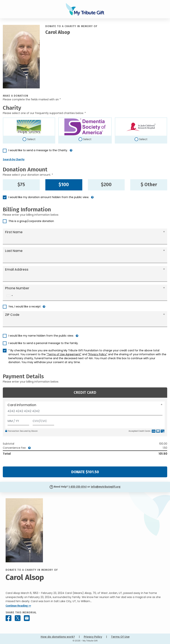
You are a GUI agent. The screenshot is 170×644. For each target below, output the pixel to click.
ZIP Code (12, 315)
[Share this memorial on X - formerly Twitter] (18, 618)
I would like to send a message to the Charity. (38, 150)
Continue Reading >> (18, 606)
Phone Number (17, 288)
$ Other (149, 185)
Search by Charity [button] (14, 160)
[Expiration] (18, 420)
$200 (106, 185)
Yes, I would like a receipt (25, 306)
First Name (14, 232)
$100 (64, 185)
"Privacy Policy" (98, 354)
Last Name (14, 251)
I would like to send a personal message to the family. (43, 343)
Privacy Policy (93, 637)
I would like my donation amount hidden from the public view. (49, 197)
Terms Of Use (120, 637)
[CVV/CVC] (43, 420)
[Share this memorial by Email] (27, 618)
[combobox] (10, 296)
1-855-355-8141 (78, 487)
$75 (21, 185)
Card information (22, 405)
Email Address (17, 269)
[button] (71, 152)
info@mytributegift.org (106, 487)
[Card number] (85, 412)
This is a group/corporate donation (31, 221)
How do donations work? (58, 637)
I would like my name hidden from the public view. (41, 336)
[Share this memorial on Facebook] (8, 618)
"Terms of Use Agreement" (64, 354)
